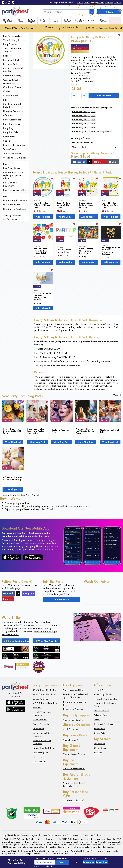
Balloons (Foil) (10, 64)
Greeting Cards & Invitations (12, 106)
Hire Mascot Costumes (15, 209)
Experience (89, 862)
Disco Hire (37, 708)
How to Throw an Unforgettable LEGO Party (12, 431)
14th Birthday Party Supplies (84, 127)
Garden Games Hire (41, 724)
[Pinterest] (13, 3)
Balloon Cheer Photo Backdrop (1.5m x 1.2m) (41, 251)
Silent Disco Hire (40, 762)
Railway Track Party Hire (43, 748)
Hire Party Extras (12, 205)
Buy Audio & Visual (79, 21)
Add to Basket (104, 96)
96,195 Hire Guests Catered (104, 28)
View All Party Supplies (15, 40)
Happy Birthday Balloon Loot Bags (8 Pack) (110, 205)
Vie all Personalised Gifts (74, 801)
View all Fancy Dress (72, 740)
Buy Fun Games (56, 21)
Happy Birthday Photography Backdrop (86, 251)
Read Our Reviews (16, 641)
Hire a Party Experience (8, 21)
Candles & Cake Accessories (11, 81)
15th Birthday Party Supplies (84, 131)
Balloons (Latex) (11, 60)
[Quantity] (79, 96)
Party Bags (9, 128)
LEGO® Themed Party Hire (44, 690)
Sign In (117, 3)
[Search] (92, 12)
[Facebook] (3, 3)
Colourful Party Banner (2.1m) (64, 251)
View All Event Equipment (74, 769)
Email (113, 162)
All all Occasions (71, 729)
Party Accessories (12, 120)
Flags (6, 100)
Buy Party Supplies (32, 21)
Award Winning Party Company (19, 28)
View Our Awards (46, 641)
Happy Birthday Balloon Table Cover (64, 205)
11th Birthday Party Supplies (84, 116)
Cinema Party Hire (40, 699)
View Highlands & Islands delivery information (57, 366)
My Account (99, 744)
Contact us (38, 866)
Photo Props (9, 137)
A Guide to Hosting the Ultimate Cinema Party (85, 431)
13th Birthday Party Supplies (84, 124)
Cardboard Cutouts (13, 87)
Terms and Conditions (103, 724)
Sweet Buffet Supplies (14, 145)
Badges (7, 56)
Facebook (79, 162)
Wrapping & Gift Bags (15, 158)
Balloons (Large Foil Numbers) (13, 70)
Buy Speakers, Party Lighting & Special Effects (13, 175)
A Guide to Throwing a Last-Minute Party (13, 478)
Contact (109, 3)
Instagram (29, 593)
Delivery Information (103, 715)
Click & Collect (78, 81)
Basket (113, 11)
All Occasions (10, 219)
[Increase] (84, 96)
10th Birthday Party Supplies (84, 112)
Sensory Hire (38, 757)
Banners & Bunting (12, 76)
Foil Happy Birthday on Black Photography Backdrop (111, 251)
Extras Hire (102, 862)
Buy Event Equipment (67, 21)
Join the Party (61, 599)
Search (62, 862)
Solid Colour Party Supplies (12, 50)
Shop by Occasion (103, 21)
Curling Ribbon (11, 96)
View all (117, 395)
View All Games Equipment (75, 754)
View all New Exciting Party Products (21, 495)
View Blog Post (13, 442)
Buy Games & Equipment (10, 184)
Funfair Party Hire (40, 720)
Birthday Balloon (104, 131)
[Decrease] (74, 96)
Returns (97, 720)
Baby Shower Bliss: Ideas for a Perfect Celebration (36, 431)
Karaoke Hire (38, 729)
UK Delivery (76, 78)
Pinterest (100, 162)
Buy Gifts (91, 21)
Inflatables (8, 115)
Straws (7, 141)
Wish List (98, 753)
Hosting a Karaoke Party (60, 431)
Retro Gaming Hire (40, 753)
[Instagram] (9, 3)
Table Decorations (12, 154)
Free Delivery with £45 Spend (61, 28)
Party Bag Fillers (11, 132)
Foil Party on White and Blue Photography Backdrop (43, 296)
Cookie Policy (100, 733)
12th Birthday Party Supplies (84, 120)
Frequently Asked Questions (106, 699)
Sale (115, 21)
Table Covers (10, 149)
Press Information (101, 711)
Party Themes (10, 44)
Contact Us (99, 690)
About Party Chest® (103, 694)
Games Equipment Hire (73, 690)
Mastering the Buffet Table (109, 431)
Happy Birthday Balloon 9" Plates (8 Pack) (42, 205)
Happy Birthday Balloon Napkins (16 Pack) (87, 205)
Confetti (7, 91)
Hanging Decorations (14, 111)
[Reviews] (98, 3)
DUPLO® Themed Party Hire (45, 703)
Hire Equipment (20, 21)
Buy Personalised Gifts (14, 190)
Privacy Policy (100, 729)
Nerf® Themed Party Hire (44, 694)
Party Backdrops (12, 124)
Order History (100, 748)
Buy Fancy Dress (44, 21)
